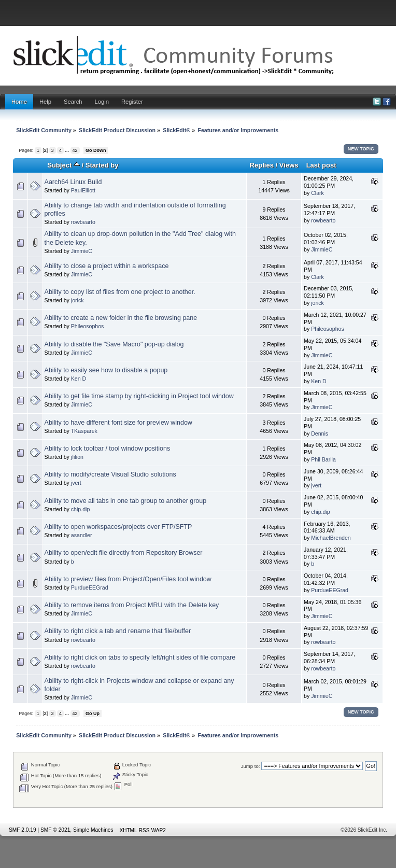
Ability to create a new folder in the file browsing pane (121, 318)
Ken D (79, 379)
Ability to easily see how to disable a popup (106, 370)
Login (102, 102)
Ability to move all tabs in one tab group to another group (126, 501)
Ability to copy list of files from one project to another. (120, 292)
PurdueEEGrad (90, 587)
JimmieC (82, 251)
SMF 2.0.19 (23, 830)
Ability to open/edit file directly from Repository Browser (124, 553)
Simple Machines (93, 830)
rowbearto (83, 222)
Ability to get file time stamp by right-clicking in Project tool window (139, 396)
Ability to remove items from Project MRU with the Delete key (132, 605)
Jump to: (251, 766)
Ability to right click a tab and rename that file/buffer (118, 631)
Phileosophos (88, 326)
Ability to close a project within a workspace (107, 266)
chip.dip (81, 509)
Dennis (320, 433)
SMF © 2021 (55, 830)
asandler (82, 535)
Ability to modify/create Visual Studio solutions (110, 474)
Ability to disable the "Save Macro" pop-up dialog (114, 344)
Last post (321, 165)
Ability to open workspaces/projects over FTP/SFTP (118, 527)
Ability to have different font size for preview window (118, 423)
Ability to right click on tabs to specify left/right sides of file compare (140, 657)
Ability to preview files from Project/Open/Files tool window (128, 579)
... (68, 150)
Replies (262, 165)
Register (132, 102)
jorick (77, 300)
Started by (102, 165)
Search (73, 102)
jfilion (77, 457)
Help (45, 102)
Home (19, 102)
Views (289, 165)
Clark (317, 193)
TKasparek (84, 431)
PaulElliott (83, 190)
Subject (63, 165)
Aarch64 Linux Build (73, 182)
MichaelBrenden (331, 538)
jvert (76, 483)
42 (75, 150)
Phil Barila (323, 459)
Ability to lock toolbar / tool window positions (108, 449)
